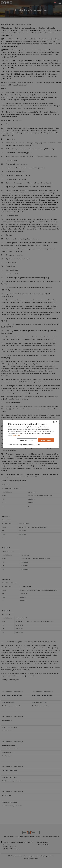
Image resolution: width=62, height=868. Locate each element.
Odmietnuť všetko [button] (27, 440)
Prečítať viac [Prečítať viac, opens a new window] (16, 436)
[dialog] (31, 434)
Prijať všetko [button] (46, 440)
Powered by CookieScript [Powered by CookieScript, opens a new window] (14, 445)
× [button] (56, 422)
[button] (30, 445)
